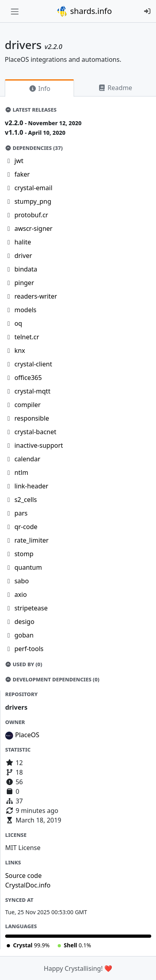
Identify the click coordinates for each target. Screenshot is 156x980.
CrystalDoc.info (28, 885)
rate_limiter (31, 540)
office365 (28, 378)
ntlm (21, 472)
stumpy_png (33, 201)
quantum (28, 567)
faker (22, 174)
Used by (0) (23, 664)
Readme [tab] (115, 88)
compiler (27, 405)
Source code (23, 876)
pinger (24, 283)
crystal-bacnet (35, 432)
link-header (31, 486)
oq (18, 323)
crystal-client (33, 364)
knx (20, 350)
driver (23, 256)
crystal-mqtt (32, 391)
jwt (19, 161)
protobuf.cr (31, 215)
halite (23, 242)
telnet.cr (27, 337)
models (25, 310)
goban (24, 635)
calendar (27, 459)
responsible (32, 418)
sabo (21, 581)
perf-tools (29, 649)
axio (20, 594)
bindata (26, 269)
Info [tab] (40, 89)
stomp (24, 554)
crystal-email (33, 188)
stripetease (31, 608)
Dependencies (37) (34, 148)
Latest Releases (31, 110)
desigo (24, 622)
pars (21, 513)
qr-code (26, 527)
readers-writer (36, 296)
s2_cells (26, 500)
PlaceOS (27, 735)
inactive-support (39, 445)
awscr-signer (33, 228)
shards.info (84, 11)
